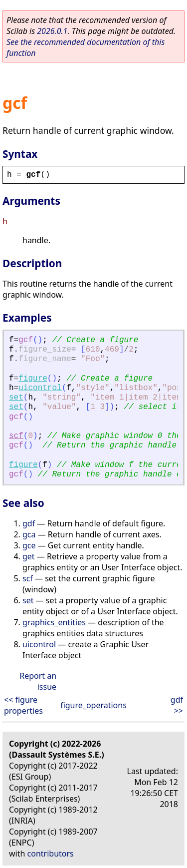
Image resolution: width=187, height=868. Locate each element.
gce (29, 545)
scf (16, 436)
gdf (29, 523)
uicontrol (40, 388)
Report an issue (38, 681)
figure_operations (93, 705)
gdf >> (177, 705)
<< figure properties (23, 705)
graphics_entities (54, 622)
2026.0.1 (52, 31)
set (16, 398)
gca (29, 534)
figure (33, 379)
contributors (51, 854)
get (29, 556)
